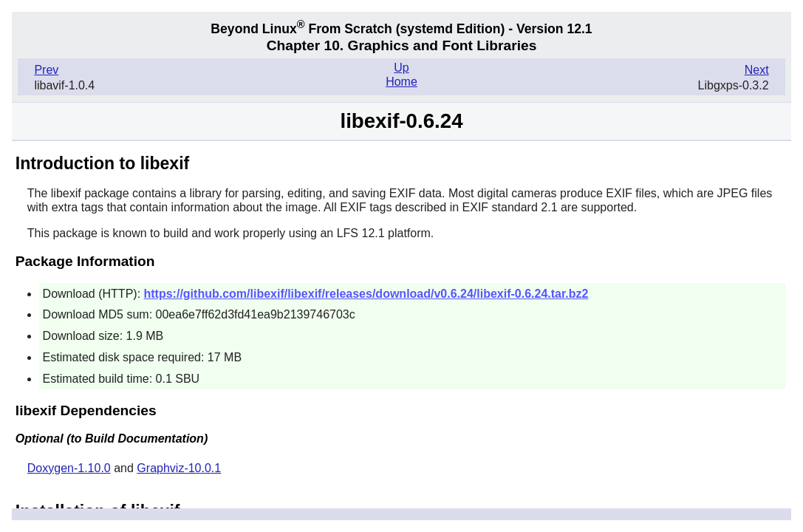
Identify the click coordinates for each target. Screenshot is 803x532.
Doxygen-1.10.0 (69, 468)
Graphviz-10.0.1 (179, 468)
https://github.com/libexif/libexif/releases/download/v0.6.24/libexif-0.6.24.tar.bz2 (366, 294)
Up (401, 68)
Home (401, 82)
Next (757, 70)
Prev (46, 70)
